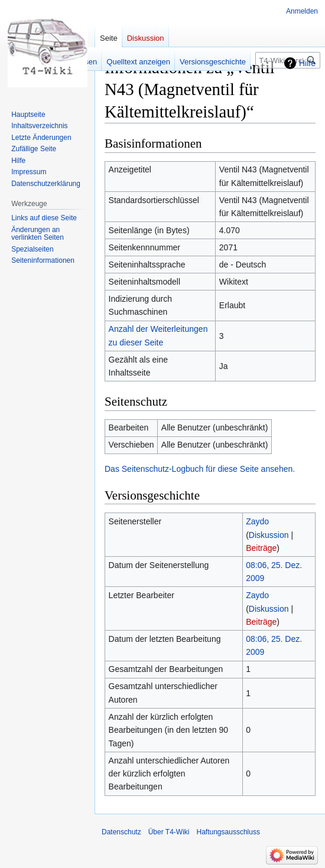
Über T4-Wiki (169, 832)
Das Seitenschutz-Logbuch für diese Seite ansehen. (200, 469)
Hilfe (307, 63)
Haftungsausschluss (228, 832)
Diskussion (269, 535)
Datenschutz (121, 832)
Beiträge (261, 548)
